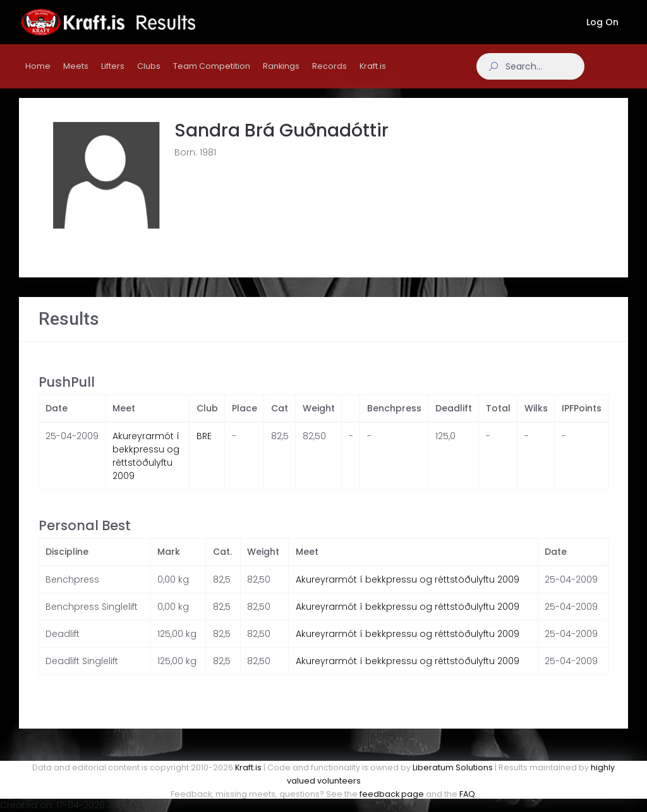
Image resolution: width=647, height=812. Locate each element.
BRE (204, 449)
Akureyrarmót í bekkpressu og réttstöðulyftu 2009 (146, 469)
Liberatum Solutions (453, 767)
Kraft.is (248, 767)
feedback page (392, 794)
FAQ (467, 794)
